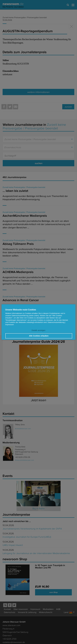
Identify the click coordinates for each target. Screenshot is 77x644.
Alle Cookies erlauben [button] (39, 336)
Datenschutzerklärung (56, 322)
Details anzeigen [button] (38, 330)
